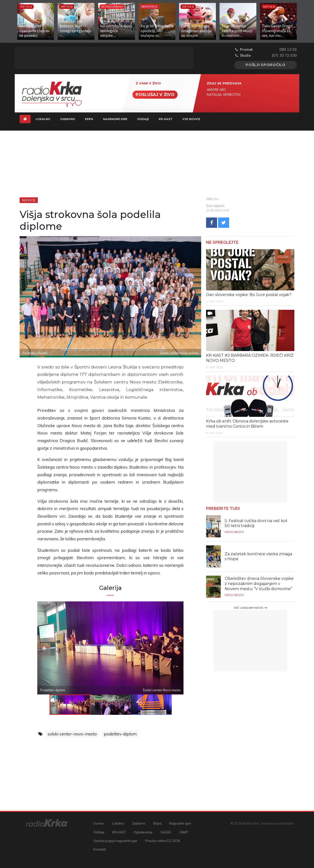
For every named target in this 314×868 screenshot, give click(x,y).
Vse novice (191, 119)
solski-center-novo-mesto (72, 734)
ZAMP (184, 832)
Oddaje (143, 119)
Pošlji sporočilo (266, 65)
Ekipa (89, 119)
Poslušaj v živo (155, 95)
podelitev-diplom (120, 734)
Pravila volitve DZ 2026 (163, 841)
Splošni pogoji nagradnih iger (115, 841)
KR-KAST (166, 119)
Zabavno (68, 119)
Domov (99, 823)
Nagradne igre (115, 119)
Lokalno (43, 119)
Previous (59, 648)
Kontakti (100, 849)
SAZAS (166, 832)
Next (162, 648)
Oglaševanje (143, 832)
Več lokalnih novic (250, 608)
